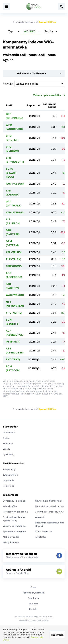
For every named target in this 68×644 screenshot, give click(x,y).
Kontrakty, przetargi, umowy (50, 506)
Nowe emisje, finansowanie (49, 501)
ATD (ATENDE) (15, 212)
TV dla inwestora (44, 531)
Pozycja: (34, 84)
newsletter (41, 537)
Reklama (33, 604)
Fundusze (8, 444)
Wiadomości (9, 433)
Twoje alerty (9, 469)
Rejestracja (9, 486)
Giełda (6, 438)
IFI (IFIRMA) (13, 342)
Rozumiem (57, 635)
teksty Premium (11, 542)
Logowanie (8, 480)
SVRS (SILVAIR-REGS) (12, 173)
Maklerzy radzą (11, 537)
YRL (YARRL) (14, 313)
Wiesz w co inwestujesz (15, 526)
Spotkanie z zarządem (14, 531)
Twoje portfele (10, 475)
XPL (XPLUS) (14, 252)
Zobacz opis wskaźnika (49, 95)
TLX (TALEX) (14, 259)
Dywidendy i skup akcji (14, 501)
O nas (33, 587)
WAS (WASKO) (15, 295)
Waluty (7, 449)
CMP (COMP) (14, 266)
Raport (31, 105)
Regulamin (33, 598)
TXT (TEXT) (13, 359)
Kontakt (33, 609)
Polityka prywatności (33, 593)
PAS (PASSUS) (15, 184)
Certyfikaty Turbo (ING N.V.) (49, 512)
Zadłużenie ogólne (49, 105)
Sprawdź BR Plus (47, 22)
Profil (9, 105)
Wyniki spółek (10, 506)
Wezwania (40, 517)
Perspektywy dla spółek (15, 512)
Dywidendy (9, 455)
